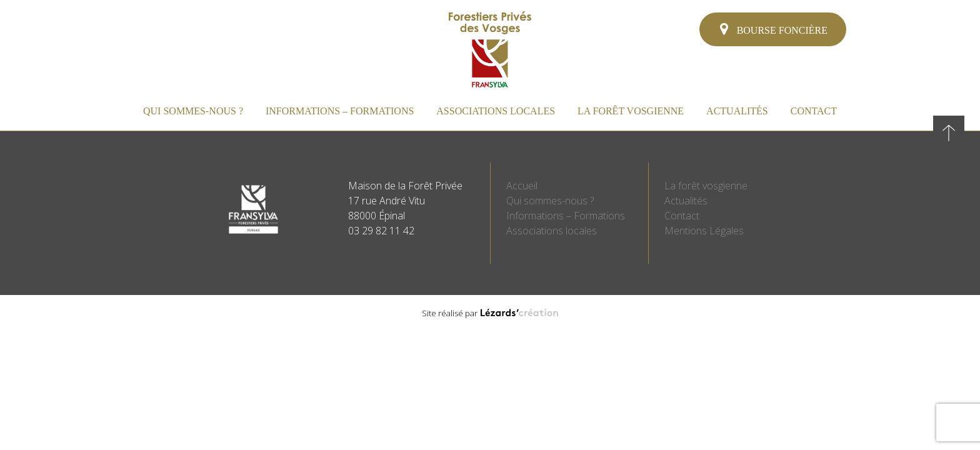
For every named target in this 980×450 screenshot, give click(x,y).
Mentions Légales (704, 231)
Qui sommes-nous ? (193, 111)
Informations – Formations (340, 111)
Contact (814, 111)
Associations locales (496, 111)
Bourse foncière (774, 29)
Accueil (522, 186)
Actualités (737, 111)
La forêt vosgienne (631, 111)
